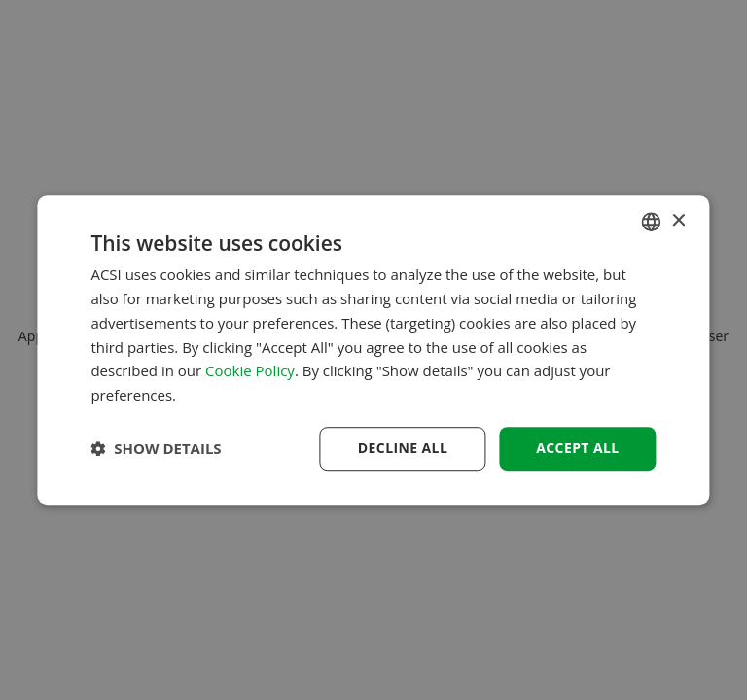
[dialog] (373, 350)
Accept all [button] (577, 448)
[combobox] (652, 222)
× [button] (678, 221)
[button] (156, 448)
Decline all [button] (403, 448)
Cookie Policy (250, 371)
